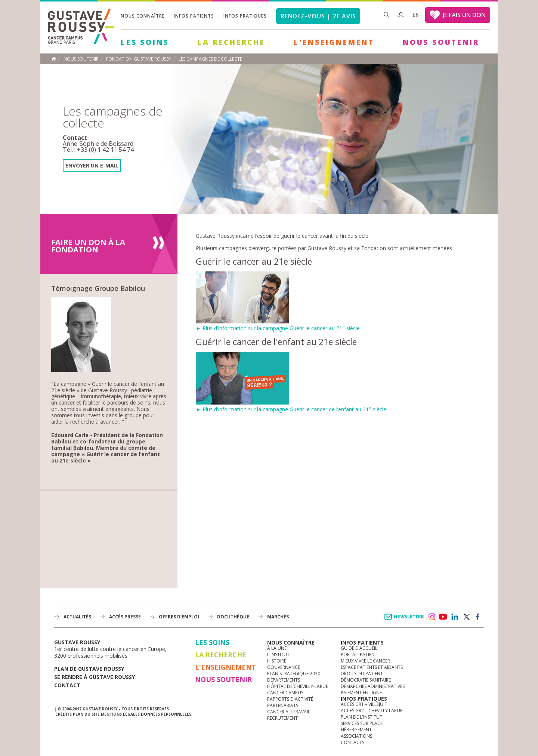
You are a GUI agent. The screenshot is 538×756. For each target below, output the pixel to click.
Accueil (54, 59)
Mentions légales (120, 714)
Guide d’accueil (359, 648)
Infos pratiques (245, 16)
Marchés (278, 617)
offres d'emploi (179, 617)
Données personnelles (166, 714)
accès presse (125, 617)
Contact (67, 685)
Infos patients (194, 16)
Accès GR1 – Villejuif (364, 704)
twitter (466, 617)
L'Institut (278, 654)
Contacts (353, 742)
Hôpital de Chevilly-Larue (298, 686)
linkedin (455, 617)
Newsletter (406, 620)
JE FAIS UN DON (464, 15)
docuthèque (233, 617)
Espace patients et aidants (372, 667)
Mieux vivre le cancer (365, 661)
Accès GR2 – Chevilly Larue (372, 711)
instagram (432, 617)
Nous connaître (143, 16)
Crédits (64, 714)
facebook (478, 617)
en (416, 15)
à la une (277, 648)
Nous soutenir (441, 42)
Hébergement (356, 730)
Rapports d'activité (290, 699)
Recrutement (282, 718)
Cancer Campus (285, 693)
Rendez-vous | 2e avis (318, 16)
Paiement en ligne (361, 693)
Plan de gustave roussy (89, 669)
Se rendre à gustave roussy (95, 677)
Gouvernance (284, 667)
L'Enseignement (334, 42)
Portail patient (359, 654)
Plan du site (86, 714)
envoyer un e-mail (92, 165)
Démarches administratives (373, 686)
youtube (443, 617)
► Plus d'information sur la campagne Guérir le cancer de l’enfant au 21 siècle (291, 406)
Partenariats (283, 705)
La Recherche (231, 42)
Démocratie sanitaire (366, 680)
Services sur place (362, 723)
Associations (356, 736)
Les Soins (145, 42)
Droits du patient (362, 674)
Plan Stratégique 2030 (294, 674)
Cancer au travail (289, 712)
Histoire (277, 661)
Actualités (77, 617)
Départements (284, 680)
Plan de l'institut (361, 717)
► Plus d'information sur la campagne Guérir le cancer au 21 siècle (278, 325)
